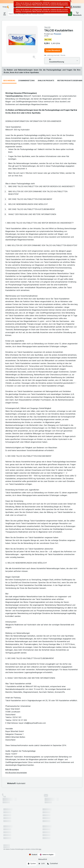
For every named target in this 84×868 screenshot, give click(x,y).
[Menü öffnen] (5, 14)
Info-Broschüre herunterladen (16, 773)
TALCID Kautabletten (59, 30)
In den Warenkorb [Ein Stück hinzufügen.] (53, 50)
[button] (75, 7)
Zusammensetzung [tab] (26, 81)
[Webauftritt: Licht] (41, 864)
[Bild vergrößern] (34, 57)
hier (40, 849)
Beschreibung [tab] (9, 81)
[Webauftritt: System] (32, 864)
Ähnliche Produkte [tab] (46, 81)
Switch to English (47, 855)
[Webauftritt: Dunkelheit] (52, 864)
